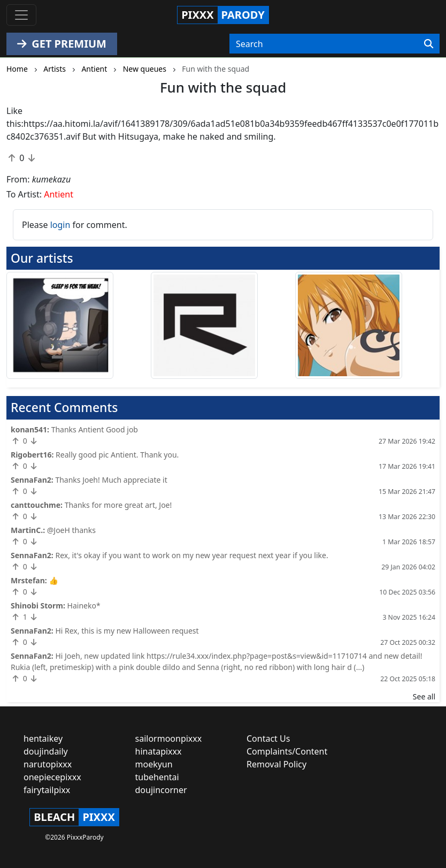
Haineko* (84, 606)
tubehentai (157, 777)
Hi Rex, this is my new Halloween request (127, 631)
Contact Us (268, 738)
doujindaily (46, 751)
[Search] (429, 44)
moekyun (154, 764)
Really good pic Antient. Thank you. (117, 455)
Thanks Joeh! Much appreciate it (111, 480)
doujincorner (161, 790)
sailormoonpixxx (169, 738)
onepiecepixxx (52, 777)
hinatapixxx (159, 751)
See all (424, 696)
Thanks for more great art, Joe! (118, 505)
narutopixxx (48, 764)
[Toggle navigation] (21, 15)
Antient (59, 194)
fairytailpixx (47, 790)
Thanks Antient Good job (95, 429)
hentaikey (43, 738)
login (60, 225)
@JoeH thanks (71, 530)
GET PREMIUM (62, 44)
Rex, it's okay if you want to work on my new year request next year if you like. (191, 555)
